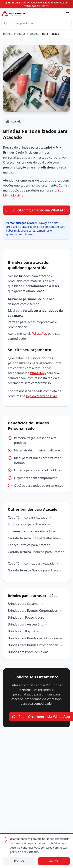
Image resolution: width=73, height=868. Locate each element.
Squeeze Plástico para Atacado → (32, 531)
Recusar (19, 861)
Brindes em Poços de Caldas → (30, 652)
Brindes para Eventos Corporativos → (35, 611)
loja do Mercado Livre (42, 396)
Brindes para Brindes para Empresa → (35, 638)
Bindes (34, 34)
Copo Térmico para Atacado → (30, 517)
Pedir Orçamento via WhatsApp (41, 717)
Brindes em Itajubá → (23, 631)
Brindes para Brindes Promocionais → (35, 645)
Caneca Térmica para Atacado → (31, 545)
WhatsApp (40, 334)
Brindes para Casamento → (27, 604)
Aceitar (54, 861)
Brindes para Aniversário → (27, 624)
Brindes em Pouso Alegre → (28, 617)
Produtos (20, 34)
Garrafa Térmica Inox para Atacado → (35, 538)
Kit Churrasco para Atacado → (29, 524)
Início (7, 34)
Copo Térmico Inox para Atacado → (33, 563)
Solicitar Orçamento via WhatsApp (36, 210)
